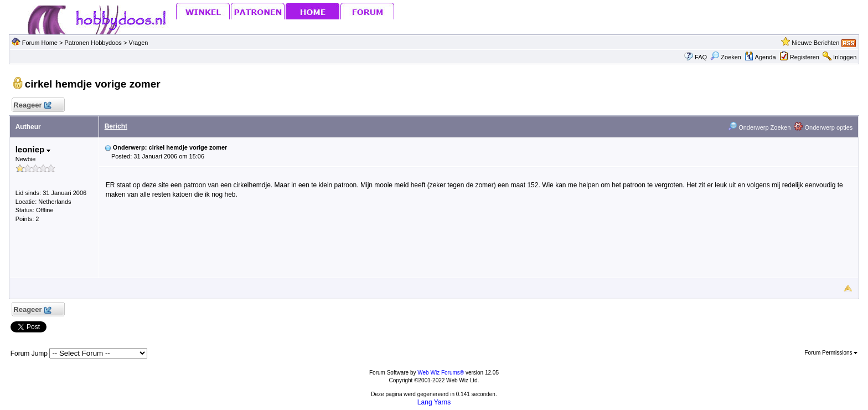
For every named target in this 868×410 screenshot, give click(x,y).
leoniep (33, 149)
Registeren (805, 57)
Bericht (116, 126)
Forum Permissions (831, 353)
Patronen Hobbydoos (93, 43)
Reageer (32, 106)
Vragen (138, 43)
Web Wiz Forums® (441, 373)
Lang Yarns (434, 402)
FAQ (701, 57)
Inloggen (845, 57)
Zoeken (726, 57)
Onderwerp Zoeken (759, 127)
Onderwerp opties (823, 127)
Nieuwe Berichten (815, 43)
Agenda (760, 57)
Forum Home (40, 43)
